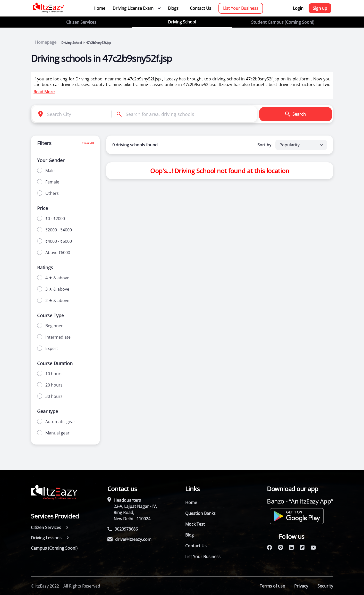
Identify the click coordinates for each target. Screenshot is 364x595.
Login (298, 8)
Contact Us (201, 8)
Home (99, 8)
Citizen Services (81, 22)
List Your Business (241, 8)
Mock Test (195, 524)
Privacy (301, 586)
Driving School (182, 22)
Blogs (173, 8)
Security (325, 586)
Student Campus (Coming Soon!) (283, 22)
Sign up (320, 8)
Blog (189, 535)
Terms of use (272, 586)
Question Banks (200, 513)
